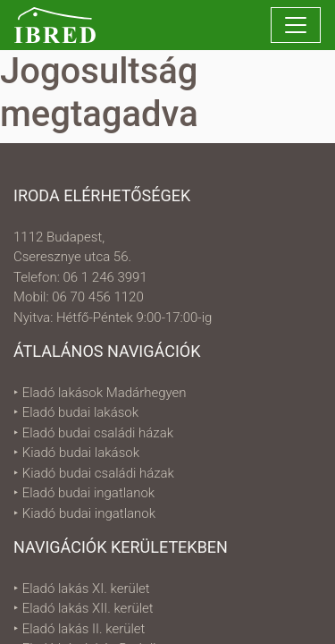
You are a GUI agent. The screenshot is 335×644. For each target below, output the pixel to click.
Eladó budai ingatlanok (88, 493)
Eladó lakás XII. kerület (88, 608)
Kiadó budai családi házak (98, 473)
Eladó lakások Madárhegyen (105, 393)
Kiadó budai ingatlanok (89, 513)
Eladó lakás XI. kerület (86, 589)
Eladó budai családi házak (98, 433)
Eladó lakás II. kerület (84, 629)
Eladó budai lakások (80, 412)
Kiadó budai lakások (81, 453)
